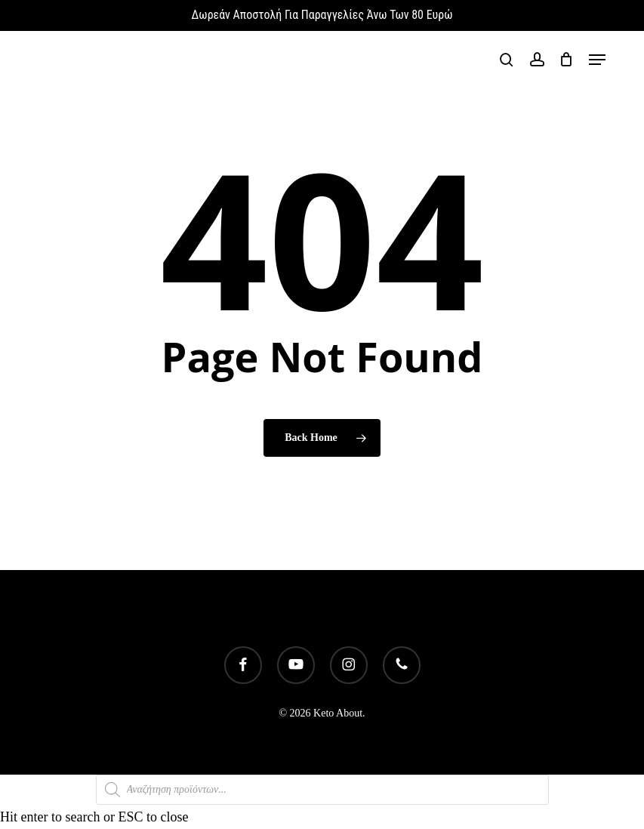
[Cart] (567, 60)
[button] (597, 60)
